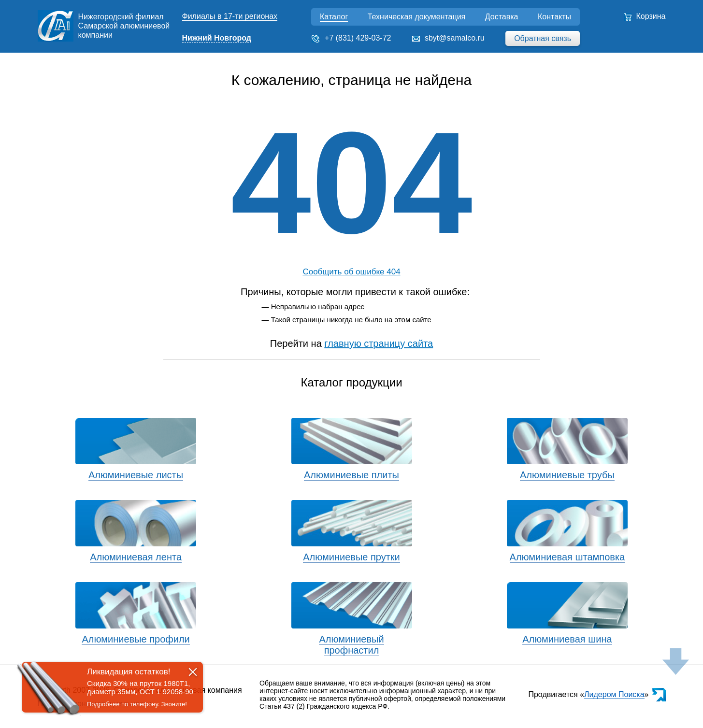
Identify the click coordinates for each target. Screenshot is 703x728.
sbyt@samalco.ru (455, 38)
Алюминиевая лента (136, 557)
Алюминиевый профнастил (351, 645)
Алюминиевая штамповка (567, 557)
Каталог (334, 17)
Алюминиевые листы (136, 475)
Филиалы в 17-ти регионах (230, 16)
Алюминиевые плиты (351, 475)
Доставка (502, 17)
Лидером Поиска (614, 694)
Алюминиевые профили (136, 639)
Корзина (651, 16)
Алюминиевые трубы (567, 475)
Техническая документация (417, 17)
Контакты (554, 17)
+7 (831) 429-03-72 (358, 38)
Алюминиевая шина (567, 639)
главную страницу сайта (379, 343)
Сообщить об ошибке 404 (351, 272)
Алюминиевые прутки (351, 557)
